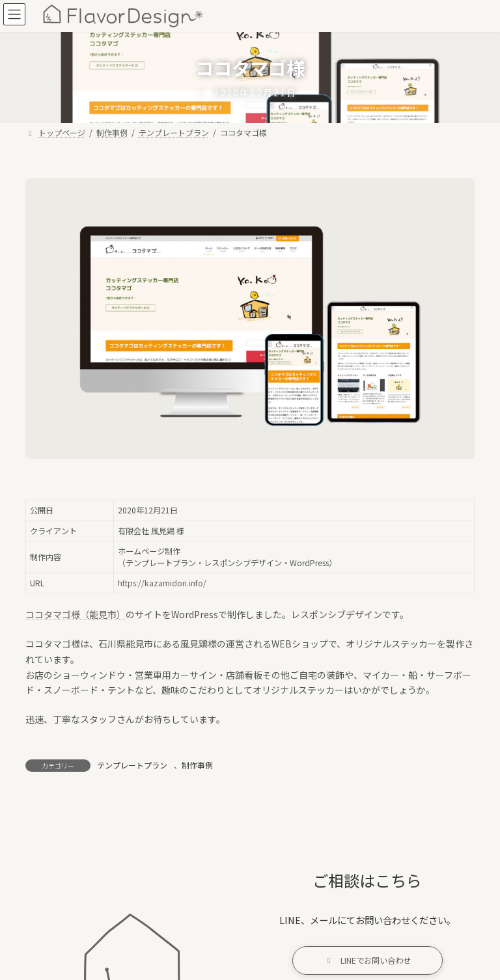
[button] (368, 961)
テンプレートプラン (132, 765)
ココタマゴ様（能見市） (76, 614)
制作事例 (197, 765)
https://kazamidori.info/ (162, 583)
